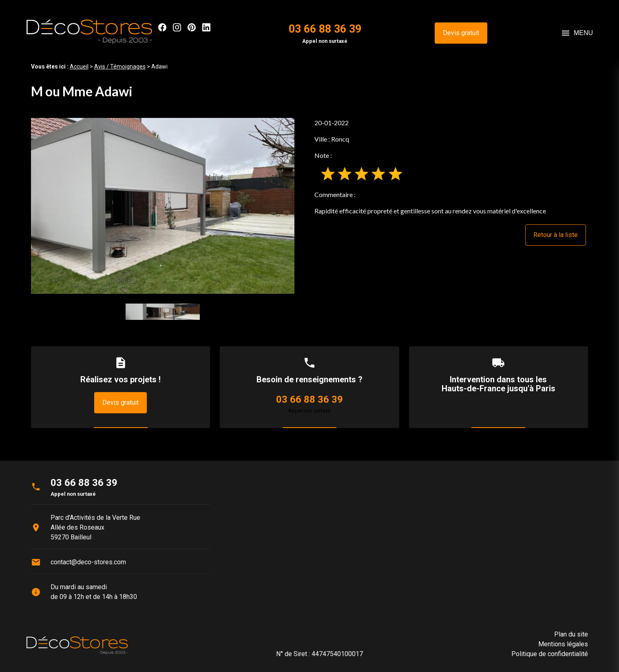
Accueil (79, 67)
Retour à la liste (556, 235)
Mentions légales (563, 644)
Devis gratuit (461, 33)
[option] (163, 206)
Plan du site (571, 634)
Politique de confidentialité (550, 654)
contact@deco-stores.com (88, 562)
